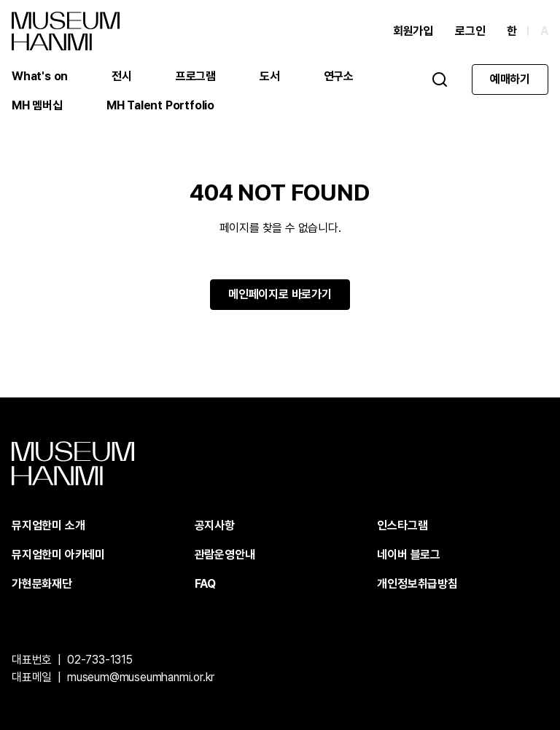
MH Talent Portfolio (160, 105)
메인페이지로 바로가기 (280, 294)
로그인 (470, 31)
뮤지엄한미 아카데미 (58, 555)
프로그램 (196, 76)
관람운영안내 (225, 555)
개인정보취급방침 (417, 584)
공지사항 (215, 525)
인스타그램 (402, 525)
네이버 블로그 (409, 555)
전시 (122, 76)
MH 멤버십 (37, 105)
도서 (270, 76)
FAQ (205, 584)
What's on (40, 76)
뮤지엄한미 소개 (48, 525)
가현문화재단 (42, 584)
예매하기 (510, 79)
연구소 (339, 76)
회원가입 (413, 31)
